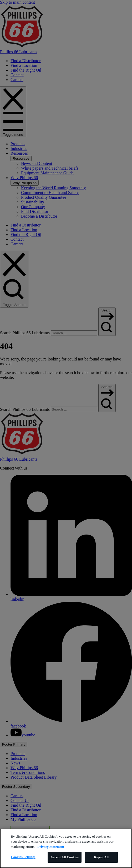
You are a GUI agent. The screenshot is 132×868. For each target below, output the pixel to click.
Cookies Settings (23, 857)
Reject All (101, 857)
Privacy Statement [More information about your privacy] (51, 847)
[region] (66, 848)
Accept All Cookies (65, 857)
